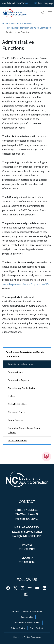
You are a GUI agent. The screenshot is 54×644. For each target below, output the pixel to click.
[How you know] (26, 3)
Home (5, 23)
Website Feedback (33, 612)
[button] (41, 13)
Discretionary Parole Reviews (22, 388)
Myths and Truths (16, 412)
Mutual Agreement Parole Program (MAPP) (25, 284)
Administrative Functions (20, 364)
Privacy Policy (18, 628)
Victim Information (17, 440)
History (12, 396)
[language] (45, 3)
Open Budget (36, 628)
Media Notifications (18, 404)
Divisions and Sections (22, 23)
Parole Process (15, 420)
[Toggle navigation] (50, 13)
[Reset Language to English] (35, 3)
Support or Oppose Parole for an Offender (24, 430)
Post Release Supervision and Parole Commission (28, 28)
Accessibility (27, 617)
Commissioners (16, 372)
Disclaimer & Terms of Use (27, 623)
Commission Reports (18, 380)
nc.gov (15, 612)
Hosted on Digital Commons (27, 637)
